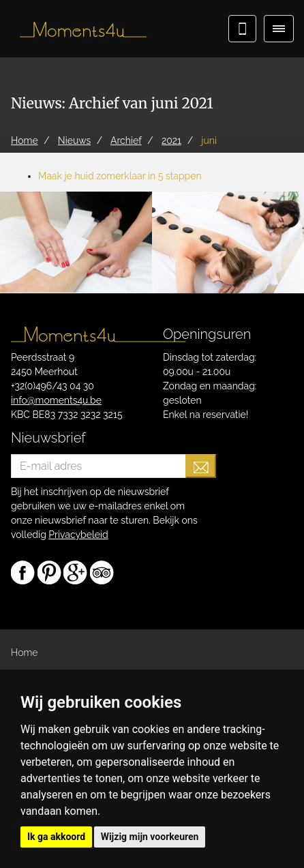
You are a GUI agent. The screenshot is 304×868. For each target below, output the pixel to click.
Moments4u (78, 31)
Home (24, 653)
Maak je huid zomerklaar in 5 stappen (120, 176)
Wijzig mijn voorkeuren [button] (150, 837)
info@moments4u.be (56, 400)
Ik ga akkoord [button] (56, 837)
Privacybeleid (78, 535)
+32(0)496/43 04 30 (52, 386)
